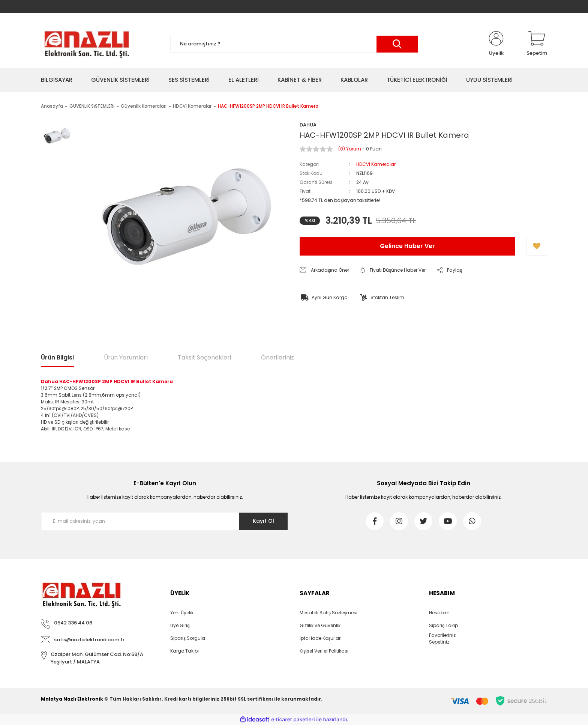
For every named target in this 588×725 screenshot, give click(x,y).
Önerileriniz (277, 357)
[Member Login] (496, 44)
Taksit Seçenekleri (204, 357)
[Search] (294, 44)
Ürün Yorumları (126, 357)
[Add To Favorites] (537, 246)
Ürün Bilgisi (57, 357)
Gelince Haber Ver (407, 246)
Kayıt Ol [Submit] (263, 521)
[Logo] (86, 44)
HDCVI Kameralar (376, 164)
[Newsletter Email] (165, 521)
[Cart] (537, 44)
